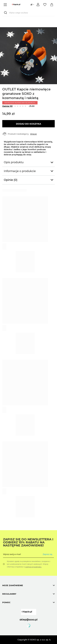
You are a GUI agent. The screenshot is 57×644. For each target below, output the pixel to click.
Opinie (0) (7, 106)
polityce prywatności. (33, 567)
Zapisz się (47, 554)
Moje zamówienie (13, 585)
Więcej (34, 134)
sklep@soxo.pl (29, 620)
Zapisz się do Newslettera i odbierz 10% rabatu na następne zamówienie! (28, 542)
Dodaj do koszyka (28, 124)
